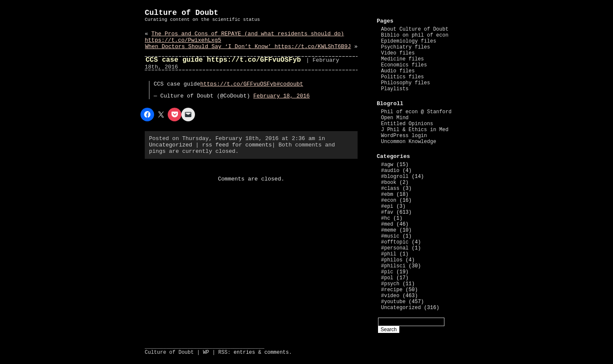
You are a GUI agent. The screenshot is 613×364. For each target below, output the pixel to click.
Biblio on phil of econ (415, 35)
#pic (387, 272)
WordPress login (404, 136)
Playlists (395, 89)
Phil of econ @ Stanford (416, 112)
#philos (392, 260)
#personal (395, 248)
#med (387, 224)
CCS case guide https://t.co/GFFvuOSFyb (223, 60)
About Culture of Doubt (415, 29)
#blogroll (395, 177)
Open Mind (395, 118)
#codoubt (290, 84)
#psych (390, 284)
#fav (387, 212)
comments (277, 353)
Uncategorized (170, 145)
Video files (398, 53)
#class (390, 189)
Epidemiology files (409, 41)
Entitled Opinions (407, 124)
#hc (386, 218)
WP (206, 353)
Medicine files (402, 59)
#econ (389, 201)
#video (390, 296)
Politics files (402, 77)
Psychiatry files (405, 47)
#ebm (387, 195)
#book (389, 183)
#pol (387, 278)
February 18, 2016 (282, 96)
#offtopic (395, 242)
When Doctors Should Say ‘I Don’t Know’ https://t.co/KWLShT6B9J (248, 47)
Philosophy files (405, 83)
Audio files (398, 71)
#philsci (393, 266)
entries (244, 353)
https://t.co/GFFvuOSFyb (238, 84)
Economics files (404, 65)
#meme (389, 230)
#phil (389, 254)
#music (390, 236)
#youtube (393, 302)
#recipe (392, 290)
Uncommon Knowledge (409, 142)
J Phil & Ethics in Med (415, 130)
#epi (387, 206)
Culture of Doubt (182, 13)
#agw (387, 165)
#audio (390, 171)
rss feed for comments (237, 145)
